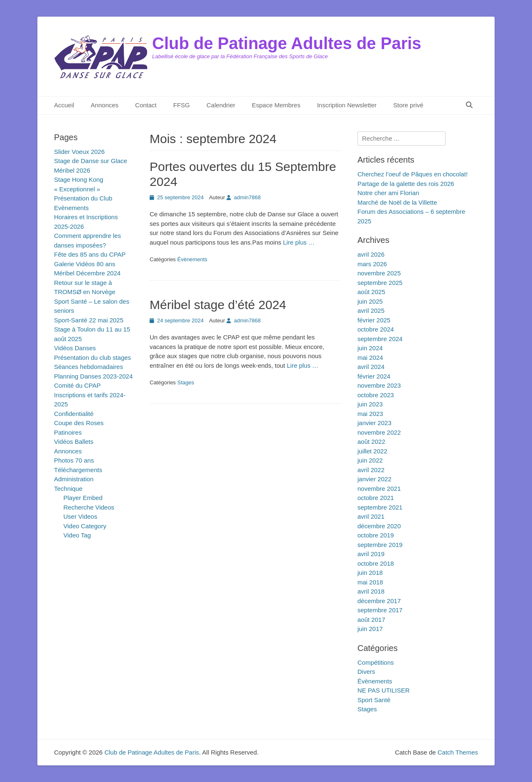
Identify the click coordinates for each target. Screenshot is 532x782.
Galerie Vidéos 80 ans (85, 264)
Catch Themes (458, 752)
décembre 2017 (379, 601)
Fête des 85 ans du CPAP (90, 254)
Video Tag (77, 535)
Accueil (64, 105)
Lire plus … (299, 242)
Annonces (105, 105)
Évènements (192, 259)
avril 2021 (371, 516)
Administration (74, 479)
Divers (366, 672)
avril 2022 (371, 470)
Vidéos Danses (75, 348)
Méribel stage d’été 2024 (218, 305)
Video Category (85, 526)
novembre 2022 (379, 432)
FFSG (182, 105)
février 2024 (374, 376)
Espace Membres (276, 105)
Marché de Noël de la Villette (397, 202)
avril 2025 (371, 311)
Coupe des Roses (79, 423)
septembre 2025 (380, 283)
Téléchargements (78, 470)
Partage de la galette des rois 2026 (406, 184)
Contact (146, 105)
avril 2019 (371, 554)
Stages (185, 382)
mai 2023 (370, 414)
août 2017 (371, 620)
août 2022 (371, 442)
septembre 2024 (380, 339)
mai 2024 (370, 358)
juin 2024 (370, 348)
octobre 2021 (376, 498)
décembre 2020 (379, 526)
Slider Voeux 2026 (79, 152)
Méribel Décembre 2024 (87, 273)
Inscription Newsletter (347, 105)
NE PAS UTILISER (384, 690)
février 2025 (374, 320)
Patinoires (68, 432)
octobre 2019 (376, 535)
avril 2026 (371, 254)
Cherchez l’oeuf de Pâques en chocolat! (413, 174)
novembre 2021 (379, 489)
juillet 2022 (372, 451)
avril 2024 (371, 367)
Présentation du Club (83, 198)
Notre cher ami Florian (388, 193)
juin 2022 (370, 460)
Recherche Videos (89, 507)
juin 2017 (370, 629)
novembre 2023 (379, 385)
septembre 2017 (380, 610)
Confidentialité (74, 414)
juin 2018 (370, 573)
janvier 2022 (374, 479)
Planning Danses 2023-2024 (93, 376)
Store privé (408, 105)
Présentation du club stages (92, 358)
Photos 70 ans (74, 460)
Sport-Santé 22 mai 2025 (89, 320)
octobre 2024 (376, 329)
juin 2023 (370, 404)
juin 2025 (370, 301)
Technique (68, 489)
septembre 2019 (380, 545)
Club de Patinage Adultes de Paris (287, 43)
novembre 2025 (379, 273)
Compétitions (376, 662)
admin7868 (247, 197)
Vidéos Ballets (74, 442)
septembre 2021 (380, 507)
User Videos (80, 516)
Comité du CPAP (77, 385)
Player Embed (83, 498)
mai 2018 (370, 582)
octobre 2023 (376, 395)
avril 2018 (371, 591)
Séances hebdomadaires (89, 367)
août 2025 (371, 292)
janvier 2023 (374, 423)
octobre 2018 (376, 563)
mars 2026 (372, 264)
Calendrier (221, 105)
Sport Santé (374, 700)
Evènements (71, 208)
